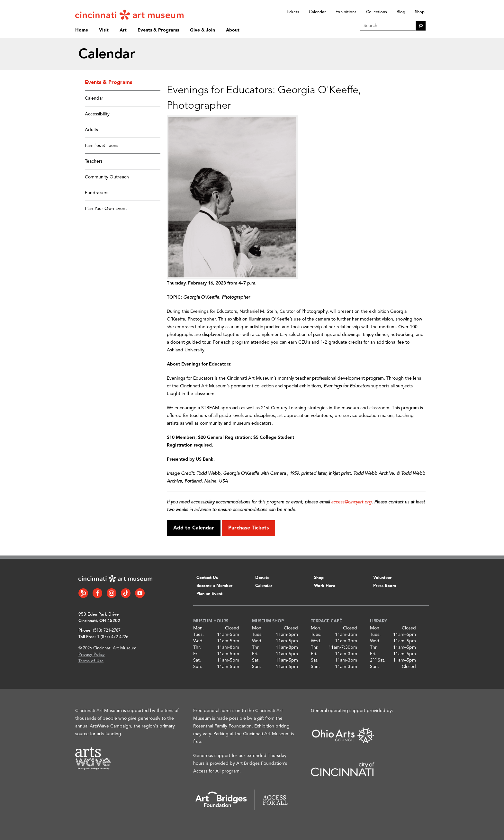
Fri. (196, 654)
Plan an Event (209, 594)
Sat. (197, 660)
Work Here (324, 586)
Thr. (197, 647)
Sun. (198, 667)
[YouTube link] (140, 593)
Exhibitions (346, 12)
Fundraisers (97, 193)
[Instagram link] (112, 593)
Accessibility (97, 114)
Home (82, 30)
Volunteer (382, 578)
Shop (420, 12)
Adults (91, 130)
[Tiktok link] (126, 593)
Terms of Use (91, 661)
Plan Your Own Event (106, 209)
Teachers (94, 161)
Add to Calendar (194, 528)
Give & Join (203, 30)
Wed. (198, 641)
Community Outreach (107, 177)
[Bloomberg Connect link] (83, 593)
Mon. (198, 628)
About (233, 30)
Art (123, 30)
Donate (262, 578)
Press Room (385, 586)
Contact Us (207, 578)
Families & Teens (102, 146)
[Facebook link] (97, 593)
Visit (104, 30)
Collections (377, 12)
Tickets (293, 12)
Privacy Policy (92, 655)
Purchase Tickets (248, 528)
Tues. (198, 635)
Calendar (317, 12)
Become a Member (214, 586)
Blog (401, 12)
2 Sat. (378, 660)
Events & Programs (158, 30)
